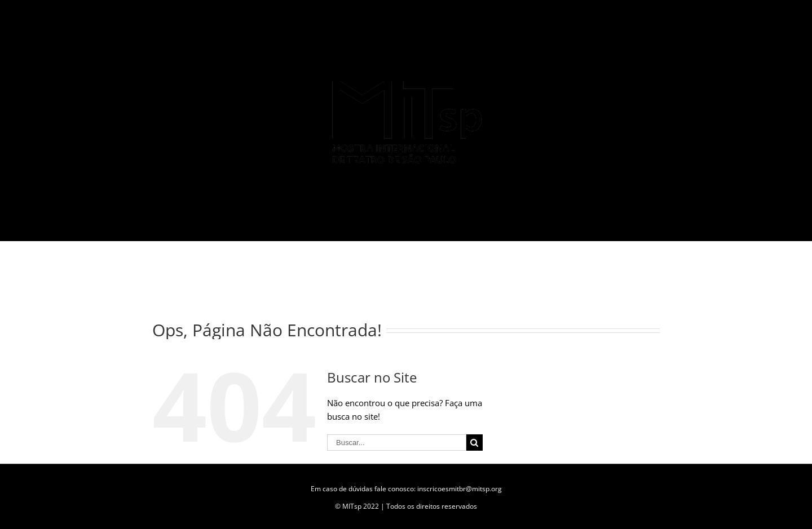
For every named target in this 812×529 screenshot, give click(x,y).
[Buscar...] (397, 443)
